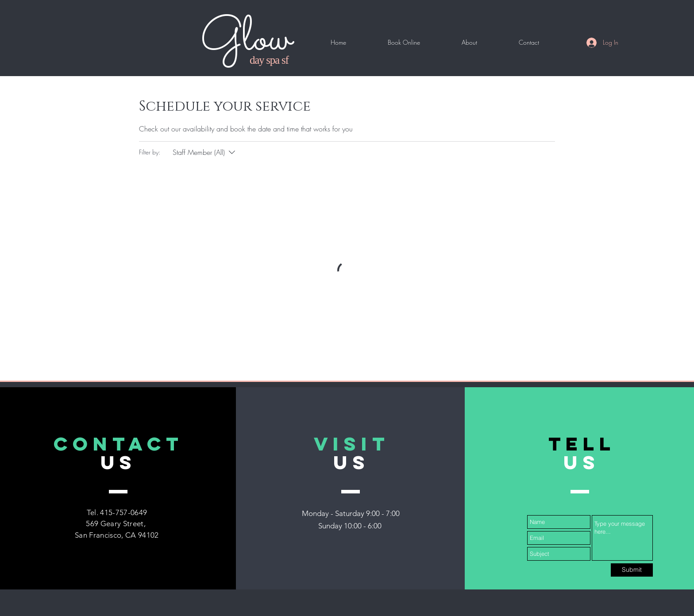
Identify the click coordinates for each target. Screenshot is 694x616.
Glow (246, 40)
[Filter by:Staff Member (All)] (205, 152)
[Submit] (632, 570)
